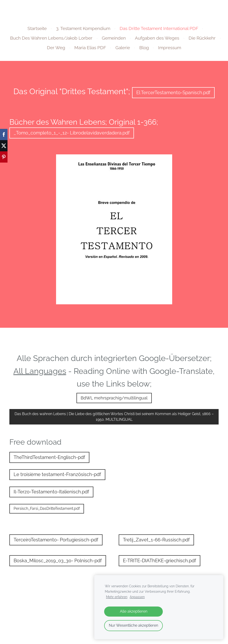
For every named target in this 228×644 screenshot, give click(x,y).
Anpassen (137, 597)
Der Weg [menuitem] (56, 48)
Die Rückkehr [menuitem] (202, 38)
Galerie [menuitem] (123, 48)
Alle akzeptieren (134, 611)
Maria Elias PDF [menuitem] (90, 48)
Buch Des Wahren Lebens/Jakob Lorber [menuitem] (51, 38)
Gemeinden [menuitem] (114, 38)
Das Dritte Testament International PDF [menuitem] (159, 28)
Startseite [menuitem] (37, 28)
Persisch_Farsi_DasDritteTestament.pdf (47, 508)
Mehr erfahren (117, 597)
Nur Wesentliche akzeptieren (133, 625)
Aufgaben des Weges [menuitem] (157, 38)
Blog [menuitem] (144, 48)
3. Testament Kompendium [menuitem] (83, 28)
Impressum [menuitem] (170, 48)
